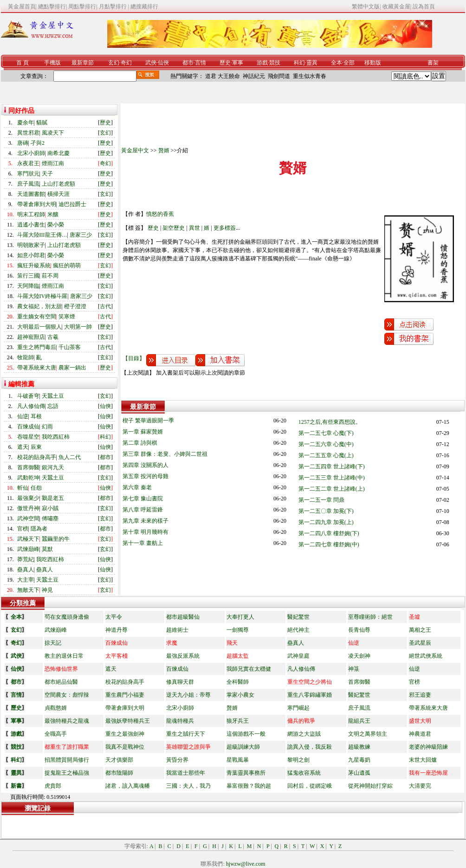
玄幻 (114, 63)
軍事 (238, 63)
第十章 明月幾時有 (146, 532)
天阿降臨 (28, 286)
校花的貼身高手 (37, 457)
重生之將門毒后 (37, 347)
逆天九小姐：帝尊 (188, 695)
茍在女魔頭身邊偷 (67, 617)
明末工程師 (31, 214)
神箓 (354, 669)
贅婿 (164, 150)
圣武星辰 (420, 643)
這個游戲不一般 (246, 734)
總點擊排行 (52, 6)
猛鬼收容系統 (304, 773)
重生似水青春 (310, 76)
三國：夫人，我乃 (188, 786)
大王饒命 (229, 76)
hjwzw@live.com (246, 864)
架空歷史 (174, 228)
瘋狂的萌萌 (67, 266)
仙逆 (23, 416)
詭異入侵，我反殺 (310, 747)
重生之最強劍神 (125, 734)
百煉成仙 (28, 427)
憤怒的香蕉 (160, 214)
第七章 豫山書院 (143, 499)
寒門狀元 (28, 174)
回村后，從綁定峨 (310, 786)
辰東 (36, 447)
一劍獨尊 (238, 630)
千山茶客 (70, 347)
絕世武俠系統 (426, 656)
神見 (47, 590)
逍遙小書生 (31, 225)
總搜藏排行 (144, 6)
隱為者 (39, 529)
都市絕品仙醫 (61, 682)
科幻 (299, 63)
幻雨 (47, 427)
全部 (349, 63)
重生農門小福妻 (125, 695)
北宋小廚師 (31, 153)
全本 (337, 63)
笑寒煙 (67, 317)
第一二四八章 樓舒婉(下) (329, 533)
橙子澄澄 (75, 306)
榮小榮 (56, 225)
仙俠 (163, 63)
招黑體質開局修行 (67, 760)
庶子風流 (28, 184)
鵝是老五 (53, 498)
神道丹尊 (116, 630)
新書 (16, 786)
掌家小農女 (240, 695)
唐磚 (23, 143)
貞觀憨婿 (56, 708)
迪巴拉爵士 (72, 204)
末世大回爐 (423, 760)
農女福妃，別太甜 (39, 306)
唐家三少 (81, 235)
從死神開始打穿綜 (370, 786)
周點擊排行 (82, 6)
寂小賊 (50, 508)
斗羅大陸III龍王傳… (42, 235)
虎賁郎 (53, 786)
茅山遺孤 (359, 773)
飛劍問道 (279, 76)
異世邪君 (28, 133)
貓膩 (42, 123)
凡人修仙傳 (31, 406)
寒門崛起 (298, 708)
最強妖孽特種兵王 (128, 721)
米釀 (53, 214)
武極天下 (28, 539)
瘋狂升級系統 (34, 266)
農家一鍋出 (72, 368)
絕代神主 (298, 630)
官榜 (23, 529)
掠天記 (53, 643)
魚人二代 (70, 457)
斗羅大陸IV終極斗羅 (42, 296)
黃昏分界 (177, 760)
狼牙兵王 (238, 721)
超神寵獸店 (31, 337)
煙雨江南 (53, 163)
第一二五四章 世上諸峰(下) (332, 466)
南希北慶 (58, 153)
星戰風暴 (238, 760)
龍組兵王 (359, 721)
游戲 (262, 63)
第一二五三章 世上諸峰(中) (332, 478)
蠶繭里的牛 (56, 539)
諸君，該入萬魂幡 (128, 786)
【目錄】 (134, 358)
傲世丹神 (28, 508)
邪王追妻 (420, 695)
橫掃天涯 (58, 194)
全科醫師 (238, 682)
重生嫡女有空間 (37, 317)
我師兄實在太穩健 (249, 669)
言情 (201, 63)
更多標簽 (225, 228)
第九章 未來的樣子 (146, 521)
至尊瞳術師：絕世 (370, 617)
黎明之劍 (298, 760)
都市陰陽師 (119, 773)
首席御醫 (28, 467)
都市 (188, 63)
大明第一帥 (78, 327)
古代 (105, 306)
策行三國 (28, 276)
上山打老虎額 (58, 184)
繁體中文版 (366, 6)
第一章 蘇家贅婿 (143, 432)
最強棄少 (28, 498)
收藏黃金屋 (396, 6)
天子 (47, 174)
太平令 (114, 617)
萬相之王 (420, 630)
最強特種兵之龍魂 (67, 721)
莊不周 (50, 276)
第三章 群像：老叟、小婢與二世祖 (165, 454)
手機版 (52, 63)
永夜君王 (28, 163)
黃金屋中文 (135, 150)
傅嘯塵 (50, 518)
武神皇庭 (298, 656)
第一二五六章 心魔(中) (326, 444)
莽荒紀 (26, 559)
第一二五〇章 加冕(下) (326, 511)
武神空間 (28, 518)
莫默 (47, 549)
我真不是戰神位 (125, 747)
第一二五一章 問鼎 (321, 500)
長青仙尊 (359, 630)
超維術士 (177, 630)
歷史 (225, 63)
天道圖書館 (31, 194)
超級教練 (359, 747)
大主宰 (26, 580)
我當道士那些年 (186, 773)
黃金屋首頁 (22, 6)
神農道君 (420, 734)
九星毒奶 (359, 760)
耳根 (36, 416)
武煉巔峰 (28, 549)
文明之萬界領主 (368, 734)
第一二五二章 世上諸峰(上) (332, 489)
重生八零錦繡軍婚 (310, 695)
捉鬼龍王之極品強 (67, 773)
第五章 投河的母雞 (146, 476)
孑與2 (38, 143)
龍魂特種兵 (180, 721)
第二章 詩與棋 (140, 443)
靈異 (312, 63)
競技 (275, 63)
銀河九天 (53, 467)
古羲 (53, 337)
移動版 (373, 63)
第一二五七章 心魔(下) (326, 433)
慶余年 (26, 123)
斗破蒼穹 (28, 396)
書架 (433, 63)
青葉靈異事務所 (246, 773)
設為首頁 (424, 6)
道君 (211, 76)
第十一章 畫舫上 (143, 543)
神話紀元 (254, 76)
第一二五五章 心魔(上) (326, 455)
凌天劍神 (359, 656)
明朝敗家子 (31, 245)
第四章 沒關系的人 (146, 465)
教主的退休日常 (64, 656)
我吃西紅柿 (56, 437)
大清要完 (420, 786)
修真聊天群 (180, 682)
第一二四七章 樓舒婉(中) (329, 544)
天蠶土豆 (53, 396)
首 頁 (23, 63)
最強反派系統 (183, 656)
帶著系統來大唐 (37, 368)
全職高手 (56, 734)
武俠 (151, 63)
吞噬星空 (28, 437)
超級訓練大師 (243, 747)
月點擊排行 (113, 6)
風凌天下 (53, 133)
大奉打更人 (240, 617)
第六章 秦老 (137, 487)
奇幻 (126, 63)
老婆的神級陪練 (428, 747)
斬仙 (23, 488)
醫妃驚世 (298, 617)
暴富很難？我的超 (249, 786)
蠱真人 (26, 570)
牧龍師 (26, 357)
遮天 (23, 447)
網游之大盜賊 (304, 734)
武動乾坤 (28, 478)
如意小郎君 (31, 255)
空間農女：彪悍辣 (67, 695)
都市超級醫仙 (183, 617)
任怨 (36, 488)
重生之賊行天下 (186, 734)
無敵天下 (28, 590)
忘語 (53, 406)
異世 (194, 228)
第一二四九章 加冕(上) (326, 522)
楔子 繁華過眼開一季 (148, 421)
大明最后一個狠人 (39, 327)
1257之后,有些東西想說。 (330, 422)
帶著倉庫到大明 (37, 204)
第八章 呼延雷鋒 (143, 510)
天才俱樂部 (119, 760)
